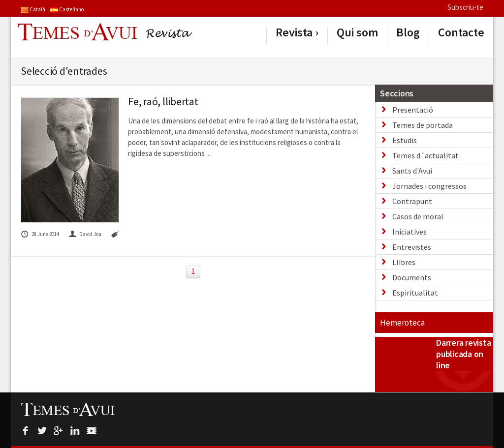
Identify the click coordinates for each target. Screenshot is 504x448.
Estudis (405, 140)
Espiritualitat (415, 293)
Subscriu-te (465, 7)
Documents (412, 277)
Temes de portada (423, 125)
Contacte (461, 32)
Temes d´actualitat (425, 155)
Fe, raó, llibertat (163, 101)
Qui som (357, 32)
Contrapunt (412, 201)
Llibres (404, 262)
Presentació (413, 110)
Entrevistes (412, 247)
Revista (294, 32)
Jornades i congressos (429, 186)
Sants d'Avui (412, 171)
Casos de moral (418, 216)
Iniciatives (409, 232)
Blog (408, 32)
